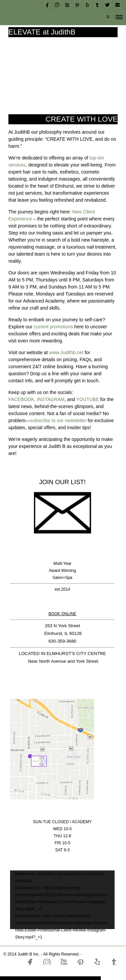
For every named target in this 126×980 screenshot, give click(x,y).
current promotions (53, 327)
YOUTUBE (88, 399)
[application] (62, 896)
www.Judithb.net (66, 352)
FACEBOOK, (22, 399)
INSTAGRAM (51, 399)
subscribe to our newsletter (58, 420)
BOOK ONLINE (62, 614)
